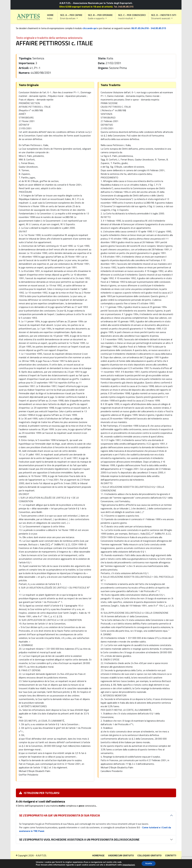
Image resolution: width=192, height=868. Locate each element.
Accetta (149, 863)
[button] (71, 17)
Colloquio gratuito (149, 855)
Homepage (98, 855)
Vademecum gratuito (121, 855)
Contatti (171, 855)
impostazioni (127, 865)
